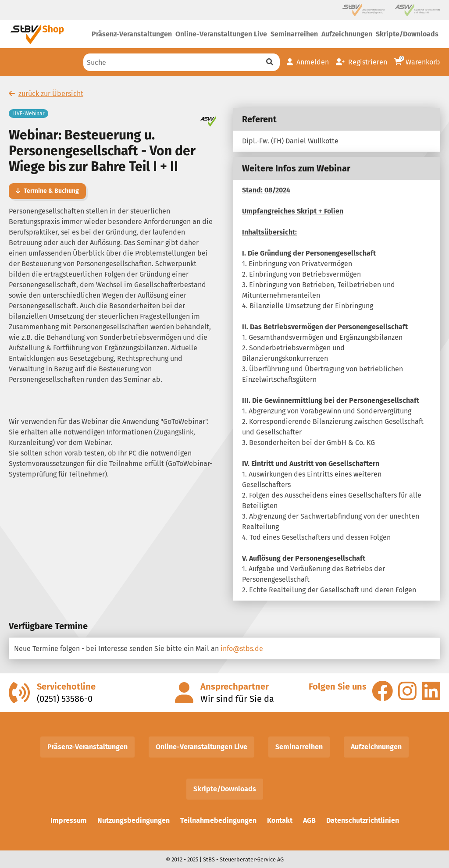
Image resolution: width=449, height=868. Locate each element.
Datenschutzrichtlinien (363, 820)
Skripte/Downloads (225, 789)
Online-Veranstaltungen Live (201, 747)
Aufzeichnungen (376, 747)
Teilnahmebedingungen (218, 820)
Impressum (69, 820)
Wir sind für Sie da (237, 699)
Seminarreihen (299, 747)
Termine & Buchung (47, 191)
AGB (309, 820)
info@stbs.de (242, 649)
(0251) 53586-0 (65, 699)
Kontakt (280, 820)
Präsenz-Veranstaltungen (87, 747)
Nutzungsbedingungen (134, 820)
